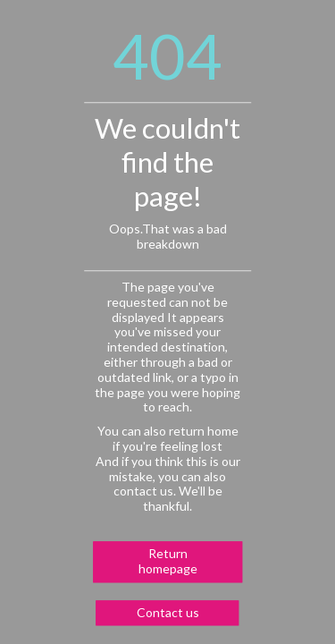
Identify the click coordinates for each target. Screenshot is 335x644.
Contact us (168, 612)
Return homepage (168, 561)
